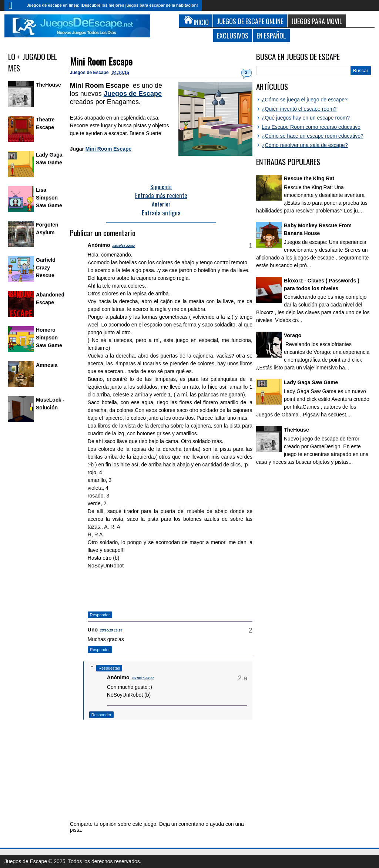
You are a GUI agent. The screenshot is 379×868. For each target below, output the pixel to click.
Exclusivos (233, 35)
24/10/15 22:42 (123, 246)
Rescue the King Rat (309, 178)
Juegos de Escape (90, 73)
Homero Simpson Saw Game (49, 338)
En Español (271, 35)
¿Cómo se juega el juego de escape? (305, 100)
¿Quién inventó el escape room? (299, 109)
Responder (100, 615)
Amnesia (47, 365)
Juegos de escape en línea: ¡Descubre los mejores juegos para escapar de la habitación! (112, 5)
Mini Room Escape (101, 61)
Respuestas (109, 668)
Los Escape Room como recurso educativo (311, 127)
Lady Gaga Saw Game (311, 382)
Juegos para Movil (317, 21)
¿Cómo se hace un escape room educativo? (313, 136)
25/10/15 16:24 (111, 630)
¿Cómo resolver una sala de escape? (305, 145)
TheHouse (48, 85)
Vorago (293, 335)
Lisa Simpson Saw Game (49, 198)
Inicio (14, 5)
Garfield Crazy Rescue (46, 268)
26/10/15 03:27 (143, 678)
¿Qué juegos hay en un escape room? (306, 118)
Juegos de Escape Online (250, 21)
